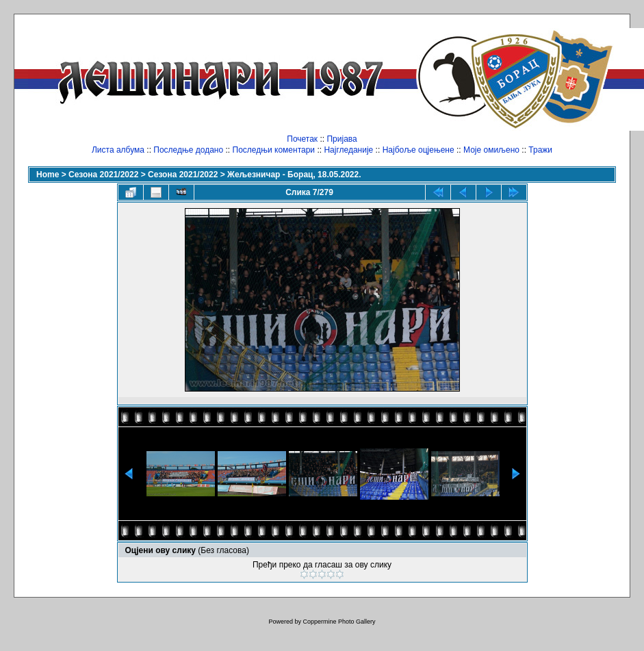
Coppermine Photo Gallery (339, 622)
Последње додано (188, 150)
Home (48, 175)
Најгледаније (348, 150)
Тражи (540, 150)
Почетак (302, 139)
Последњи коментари (274, 150)
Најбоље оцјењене (418, 150)
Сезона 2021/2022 (103, 175)
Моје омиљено (491, 150)
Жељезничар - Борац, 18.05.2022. (294, 175)
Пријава (342, 139)
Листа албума (118, 150)
